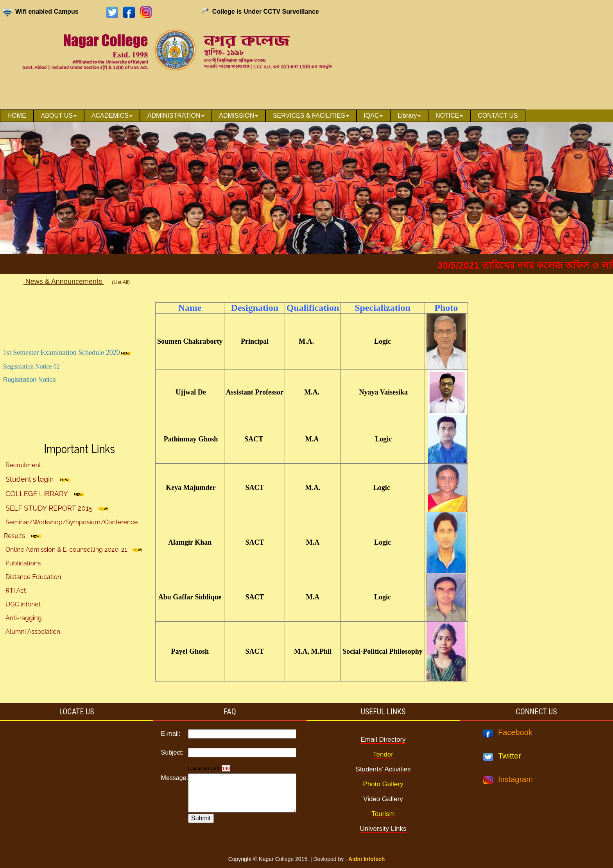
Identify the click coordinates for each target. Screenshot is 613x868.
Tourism (383, 814)
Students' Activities (383, 769)
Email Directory (383, 740)
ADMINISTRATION (176, 116)
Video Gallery (383, 799)
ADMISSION (238, 116)
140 (226, 768)
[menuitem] (17, 116)
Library (409, 116)
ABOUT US (59, 116)
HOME (17, 116)
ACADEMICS (112, 116)
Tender (383, 754)
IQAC (373, 116)
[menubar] (263, 116)
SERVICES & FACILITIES (311, 116)
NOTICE (449, 116)
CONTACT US (498, 116)
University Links (383, 829)
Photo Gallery (383, 784)
